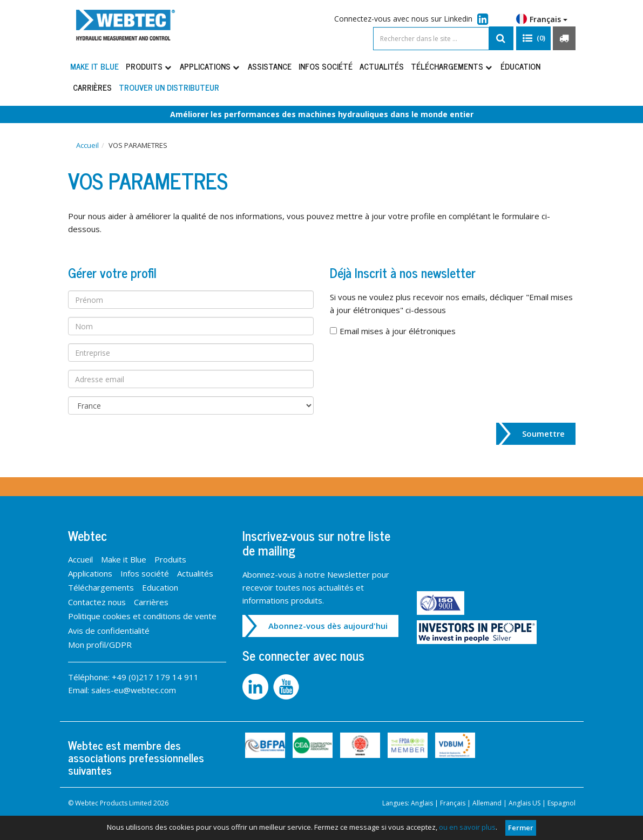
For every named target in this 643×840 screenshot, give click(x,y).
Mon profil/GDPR (100, 645)
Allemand (487, 803)
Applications (210, 66)
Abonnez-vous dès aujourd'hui (328, 626)
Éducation (520, 66)
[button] (533, 38)
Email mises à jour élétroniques (398, 331)
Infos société (326, 66)
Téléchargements (452, 66)
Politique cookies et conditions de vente (142, 616)
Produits (149, 66)
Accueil (87, 145)
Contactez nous (97, 602)
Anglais (422, 803)
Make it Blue (94, 66)
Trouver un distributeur (169, 87)
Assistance (270, 66)
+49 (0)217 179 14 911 (155, 677)
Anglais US (524, 803)
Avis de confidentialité (109, 631)
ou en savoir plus (467, 827)
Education (160, 587)
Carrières (92, 87)
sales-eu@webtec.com (134, 690)
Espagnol (561, 803)
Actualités (382, 66)
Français (542, 19)
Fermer (521, 828)
